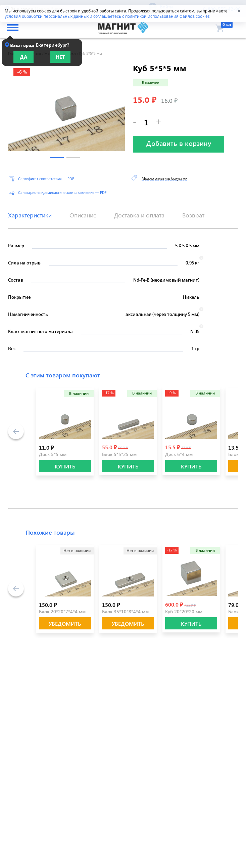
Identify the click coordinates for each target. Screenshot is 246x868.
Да (24, 57)
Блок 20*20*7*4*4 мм (62, 611)
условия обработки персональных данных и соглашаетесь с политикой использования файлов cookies (107, 16)
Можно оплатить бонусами (164, 178)
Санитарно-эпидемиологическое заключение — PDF (62, 192)
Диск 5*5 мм (53, 454)
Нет (60, 57)
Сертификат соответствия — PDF (46, 179)
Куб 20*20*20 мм (184, 611)
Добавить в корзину (179, 143)
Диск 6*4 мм (179, 454)
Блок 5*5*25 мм (119, 454)
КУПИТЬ (65, 466)
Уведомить (65, 624)
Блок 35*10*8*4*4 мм (125, 611)
